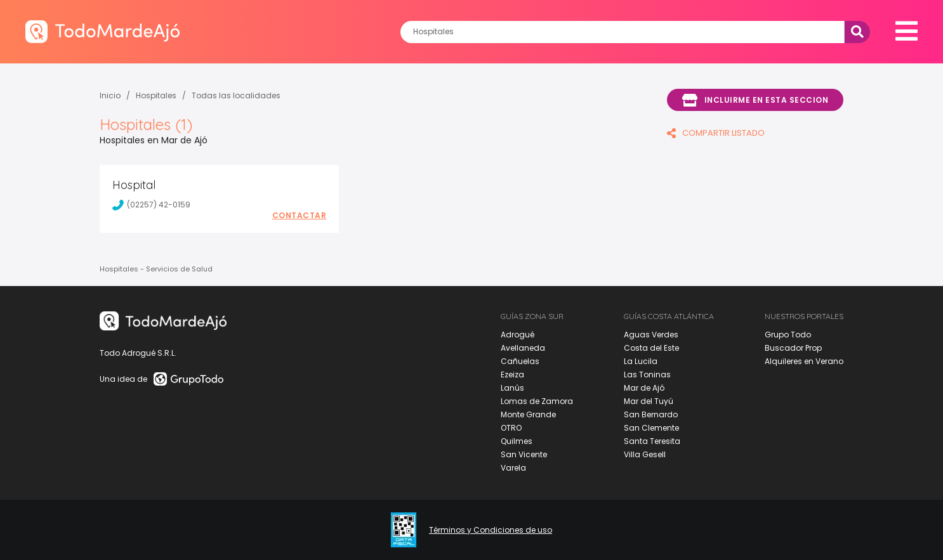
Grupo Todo (788, 335)
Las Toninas (647, 374)
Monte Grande (528, 414)
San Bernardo (651, 414)
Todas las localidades (236, 95)
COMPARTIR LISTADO (716, 133)
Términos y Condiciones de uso (491, 530)
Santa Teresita (652, 441)
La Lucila (641, 361)
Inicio (110, 95)
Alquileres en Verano (804, 361)
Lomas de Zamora (537, 401)
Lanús (512, 388)
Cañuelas (520, 361)
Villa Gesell (645, 454)
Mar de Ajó (644, 388)
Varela (513, 468)
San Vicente (524, 454)
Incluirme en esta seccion (755, 100)
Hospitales (156, 95)
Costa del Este (651, 348)
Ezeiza (512, 374)
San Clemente (651, 428)
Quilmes (517, 441)
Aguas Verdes (651, 335)
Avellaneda (523, 348)
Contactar (300, 216)
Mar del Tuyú (649, 401)
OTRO (511, 428)
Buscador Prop (793, 348)
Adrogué (518, 335)
